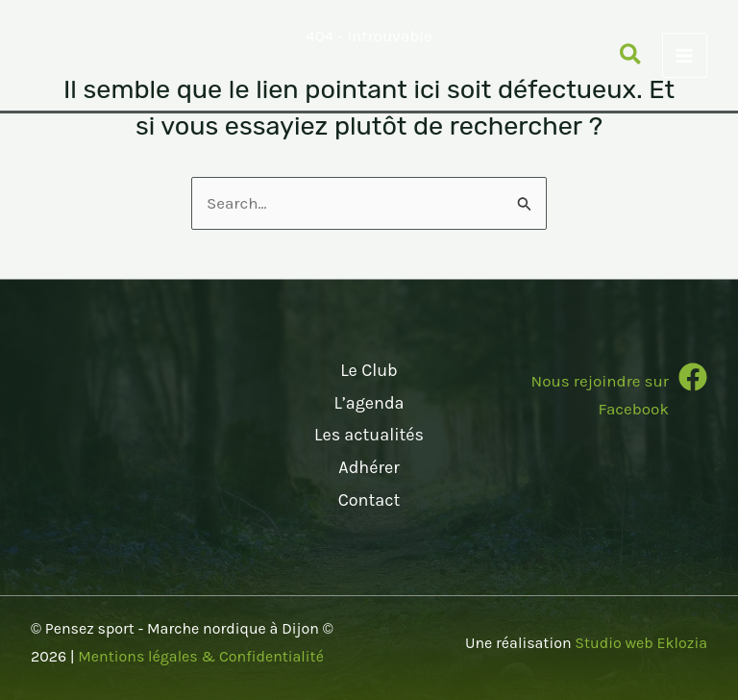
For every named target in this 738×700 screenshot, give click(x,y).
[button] (631, 58)
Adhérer (369, 467)
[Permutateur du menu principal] (685, 56)
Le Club (369, 370)
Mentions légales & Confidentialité (201, 656)
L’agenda (369, 403)
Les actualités (369, 435)
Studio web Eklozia (641, 643)
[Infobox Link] (601, 398)
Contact (369, 500)
